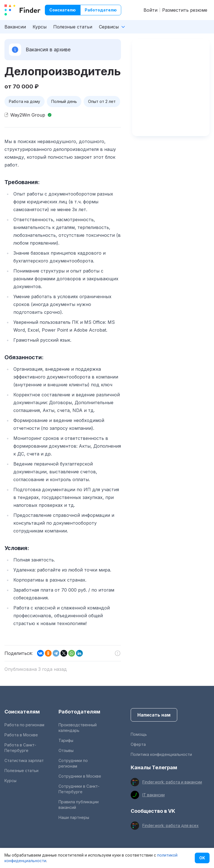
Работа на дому (25, 101)
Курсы (40, 27)
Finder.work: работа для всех (171, 825)
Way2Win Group (28, 115)
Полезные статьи (73, 27)
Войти (150, 10)
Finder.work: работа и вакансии (172, 782)
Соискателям (22, 712)
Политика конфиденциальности (161, 754)
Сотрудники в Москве (80, 776)
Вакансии (15, 27)
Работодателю (101, 10)
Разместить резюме (185, 10)
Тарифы (66, 740)
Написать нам (154, 715)
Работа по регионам (24, 725)
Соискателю (63, 10)
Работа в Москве (21, 735)
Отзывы (66, 750)
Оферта (138, 744)
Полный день (64, 101)
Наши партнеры (74, 817)
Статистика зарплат (24, 760)
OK (202, 858)
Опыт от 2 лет (102, 101)
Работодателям (79, 712)
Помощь (139, 734)
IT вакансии (154, 795)
